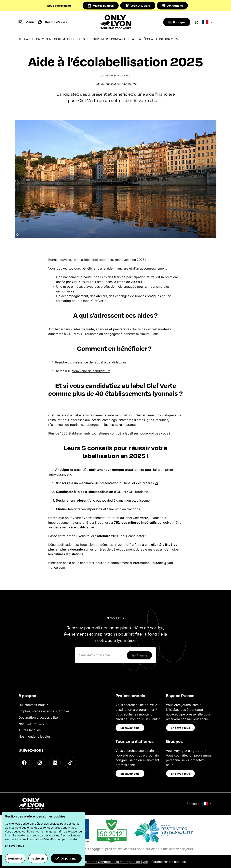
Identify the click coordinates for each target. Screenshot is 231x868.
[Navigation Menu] (26, 22)
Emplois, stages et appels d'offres (44, 711)
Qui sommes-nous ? (33, 705)
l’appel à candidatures (109, 362)
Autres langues (30, 730)
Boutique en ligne (59, 6)
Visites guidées (101, 6)
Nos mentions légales (34, 736)
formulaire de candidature (91, 371)
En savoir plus (130, 728)
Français (200, 804)
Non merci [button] (15, 858)
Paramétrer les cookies (169, 862)
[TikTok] (70, 763)
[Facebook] (24, 763)
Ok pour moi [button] (66, 858)
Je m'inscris (139, 655)
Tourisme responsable (108, 39)
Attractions (172, 6)
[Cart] (196, 22)
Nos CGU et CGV (31, 724)
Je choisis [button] (38, 858)
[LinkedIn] (55, 763)
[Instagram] (40, 763)
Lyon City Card (138, 6)
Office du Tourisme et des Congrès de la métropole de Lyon (103, 862)
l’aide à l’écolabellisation (91, 260)
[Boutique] (176, 22)
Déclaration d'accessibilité (38, 717)
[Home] (115, 22)
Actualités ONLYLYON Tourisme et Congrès (52, 39)
